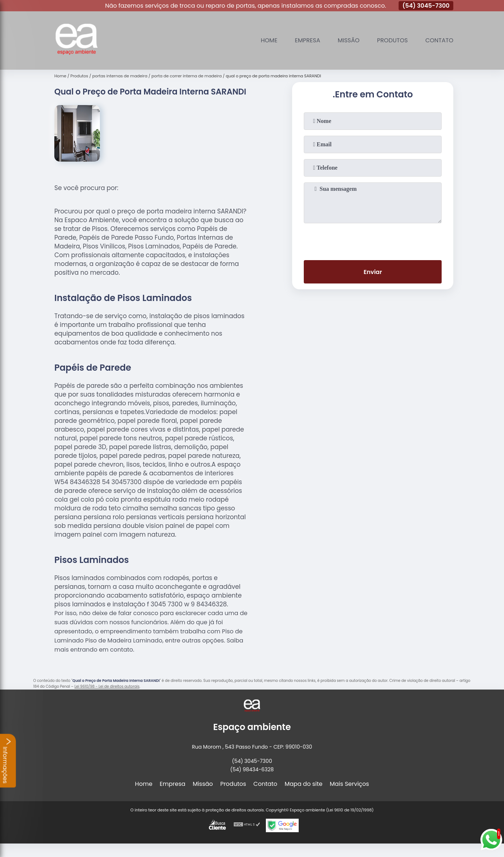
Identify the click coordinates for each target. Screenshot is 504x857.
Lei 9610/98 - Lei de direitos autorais (107, 686)
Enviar (373, 272)
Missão (349, 40)
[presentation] (373, 240)
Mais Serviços (349, 784)
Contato (439, 40)
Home (269, 40)
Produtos (392, 40)
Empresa (308, 40)
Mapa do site (303, 784)
